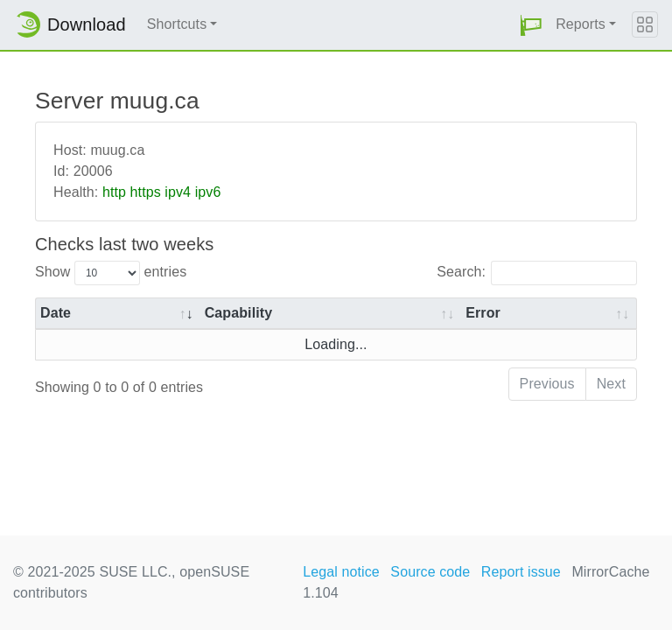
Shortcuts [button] (177, 24)
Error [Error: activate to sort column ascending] (483, 313)
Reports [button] (581, 24)
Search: (537, 273)
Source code (430, 572)
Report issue (521, 572)
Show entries (111, 273)
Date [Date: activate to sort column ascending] (56, 313)
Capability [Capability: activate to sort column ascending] (238, 313)
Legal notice (341, 572)
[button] (531, 25)
